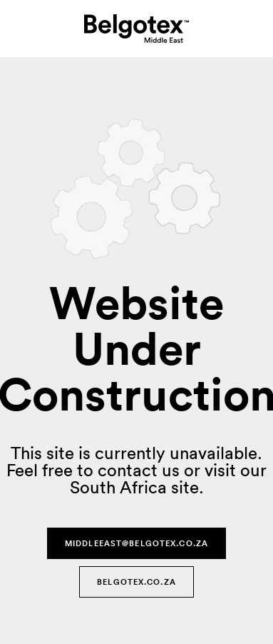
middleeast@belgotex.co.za (136, 543)
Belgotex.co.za (136, 582)
